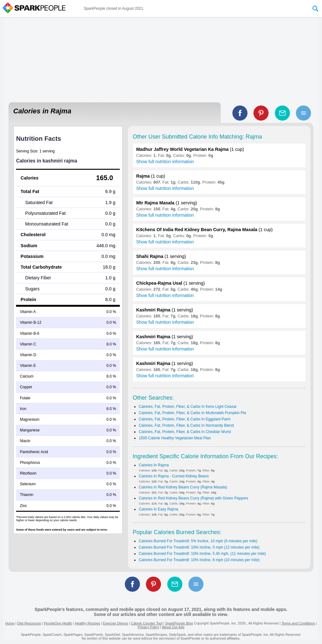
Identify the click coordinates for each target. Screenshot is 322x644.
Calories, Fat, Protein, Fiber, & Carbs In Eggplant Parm (185, 419)
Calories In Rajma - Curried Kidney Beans (174, 476)
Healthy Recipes (87, 623)
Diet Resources (29, 623)
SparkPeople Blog (179, 623)
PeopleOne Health (58, 623)
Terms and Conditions (298, 623)
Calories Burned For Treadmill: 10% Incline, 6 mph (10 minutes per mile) (199, 560)
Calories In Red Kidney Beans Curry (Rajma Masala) (183, 487)
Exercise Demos (115, 623)
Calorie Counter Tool (147, 623)
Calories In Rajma (154, 465)
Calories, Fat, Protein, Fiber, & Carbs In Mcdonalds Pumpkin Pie (192, 413)
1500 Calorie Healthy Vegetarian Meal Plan (175, 438)
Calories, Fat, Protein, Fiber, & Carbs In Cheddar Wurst (185, 432)
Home (10, 623)
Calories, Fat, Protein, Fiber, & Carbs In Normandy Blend (186, 425)
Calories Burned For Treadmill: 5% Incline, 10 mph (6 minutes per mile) (198, 541)
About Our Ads (173, 627)
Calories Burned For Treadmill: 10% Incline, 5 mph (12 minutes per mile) (199, 547)
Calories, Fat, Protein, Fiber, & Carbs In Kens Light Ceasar (188, 407)
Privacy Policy (148, 627)
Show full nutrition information (165, 162)
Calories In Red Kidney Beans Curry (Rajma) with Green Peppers (193, 498)
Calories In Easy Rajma (158, 509)
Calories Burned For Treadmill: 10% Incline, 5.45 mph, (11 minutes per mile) (202, 554)
